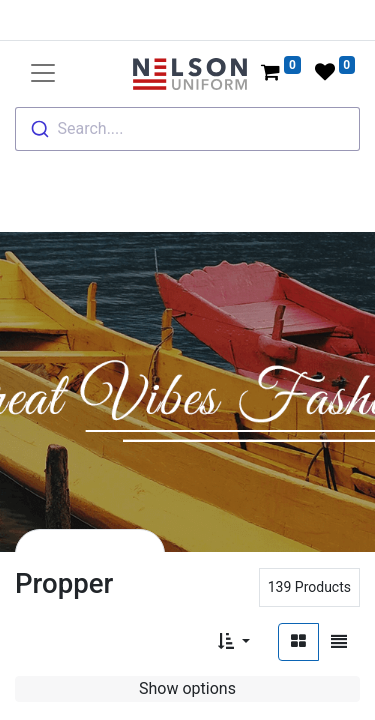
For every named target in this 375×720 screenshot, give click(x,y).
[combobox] (187, 129)
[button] (234, 642)
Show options (187, 688)
